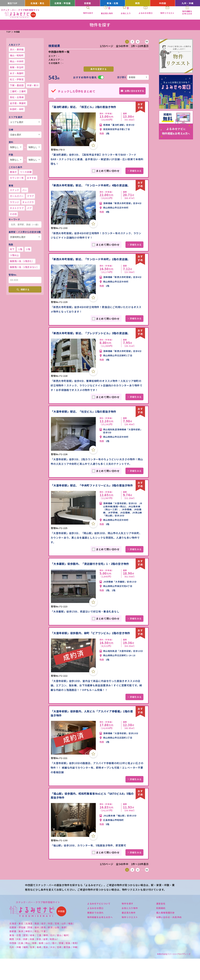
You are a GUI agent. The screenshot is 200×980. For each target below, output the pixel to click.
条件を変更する (99, 69)
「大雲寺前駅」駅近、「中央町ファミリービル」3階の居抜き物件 (91, 499)
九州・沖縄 (188, 3)
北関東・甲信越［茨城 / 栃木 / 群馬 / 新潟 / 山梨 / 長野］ (39, 948)
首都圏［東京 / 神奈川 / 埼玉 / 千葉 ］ (29, 952)
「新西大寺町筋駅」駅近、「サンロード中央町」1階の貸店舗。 (90, 265)
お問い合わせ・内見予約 (169, 938)
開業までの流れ (95, 934)
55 (147, 42)
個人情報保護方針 (165, 934)
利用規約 (161, 929)
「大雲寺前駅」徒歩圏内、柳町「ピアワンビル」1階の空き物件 (91, 651)
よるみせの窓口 (95, 929)
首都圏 (87, 3)
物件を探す (127, 925)
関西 (137, 3)
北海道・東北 (37, 3)
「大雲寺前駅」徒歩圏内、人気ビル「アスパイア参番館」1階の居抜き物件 (91, 734)
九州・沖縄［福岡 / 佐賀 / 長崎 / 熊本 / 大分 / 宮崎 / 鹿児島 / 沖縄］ (44, 968)
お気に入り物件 (130, 929)
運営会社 (161, 925)
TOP (8, 32)
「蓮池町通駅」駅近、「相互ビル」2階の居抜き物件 (85, 106)
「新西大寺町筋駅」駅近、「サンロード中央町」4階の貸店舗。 (90, 186)
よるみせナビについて (99, 925)
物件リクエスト (130, 938)
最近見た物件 (129, 934)
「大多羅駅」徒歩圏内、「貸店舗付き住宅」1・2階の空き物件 (92, 580)
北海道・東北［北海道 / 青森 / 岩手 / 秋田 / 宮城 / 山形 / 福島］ (42, 945)
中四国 (163, 3)
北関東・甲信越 (63, 3)
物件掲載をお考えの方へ (100, 938)
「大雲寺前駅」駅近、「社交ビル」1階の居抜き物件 (85, 423)
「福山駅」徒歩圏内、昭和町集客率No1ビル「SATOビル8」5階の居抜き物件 (92, 817)
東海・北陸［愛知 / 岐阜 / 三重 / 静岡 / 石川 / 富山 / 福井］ (40, 956)
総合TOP (12, 3)
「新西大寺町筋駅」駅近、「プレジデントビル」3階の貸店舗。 (90, 343)
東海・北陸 (113, 3)
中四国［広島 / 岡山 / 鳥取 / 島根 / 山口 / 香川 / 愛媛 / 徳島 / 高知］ (44, 964)
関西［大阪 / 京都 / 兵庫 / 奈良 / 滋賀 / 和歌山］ (34, 960)
